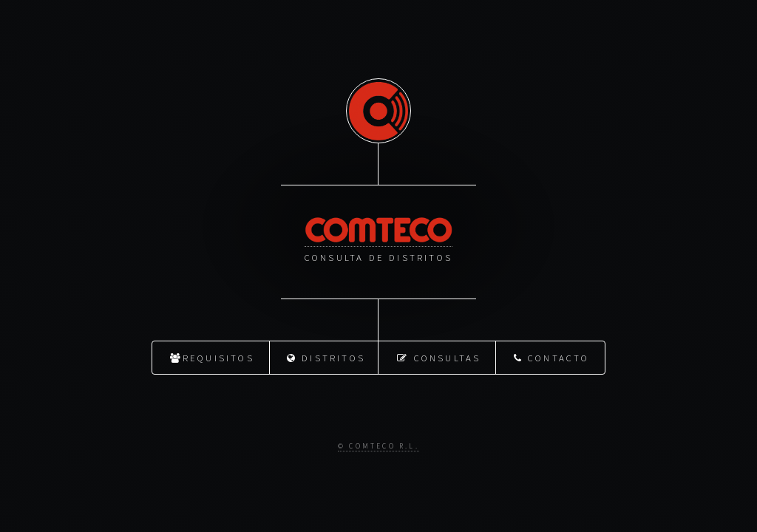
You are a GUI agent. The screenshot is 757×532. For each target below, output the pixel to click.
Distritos (326, 357)
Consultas (439, 357)
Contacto (552, 357)
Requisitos (212, 357)
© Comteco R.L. (378, 446)
